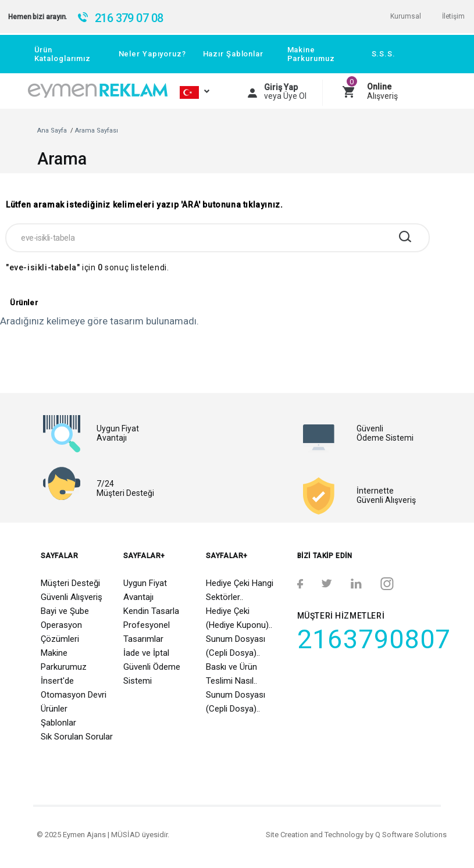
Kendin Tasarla (151, 611)
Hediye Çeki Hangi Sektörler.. (240, 590)
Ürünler (54, 709)
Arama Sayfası (97, 131)
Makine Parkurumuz (311, 54)
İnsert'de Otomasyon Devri (74, 688)
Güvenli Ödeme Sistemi (152, 674)
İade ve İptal (146, 653)
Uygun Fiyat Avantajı (145, 590)
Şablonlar (58, 723)
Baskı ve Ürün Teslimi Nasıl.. (231, 674)
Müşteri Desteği (70, 583)
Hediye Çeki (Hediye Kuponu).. (239, 618)
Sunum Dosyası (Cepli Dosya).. (236, 646)
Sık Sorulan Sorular (77, 737)
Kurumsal (405, 16)
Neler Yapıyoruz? (152, 54)
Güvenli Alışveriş (72, 597)
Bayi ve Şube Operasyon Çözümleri (65, 625)
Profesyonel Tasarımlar (147, 632)
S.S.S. (384, 54)
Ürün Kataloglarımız (63, 54)
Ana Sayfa (52, 131)
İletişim (453, 16)
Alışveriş (382, 91)
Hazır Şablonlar (233, 54)
